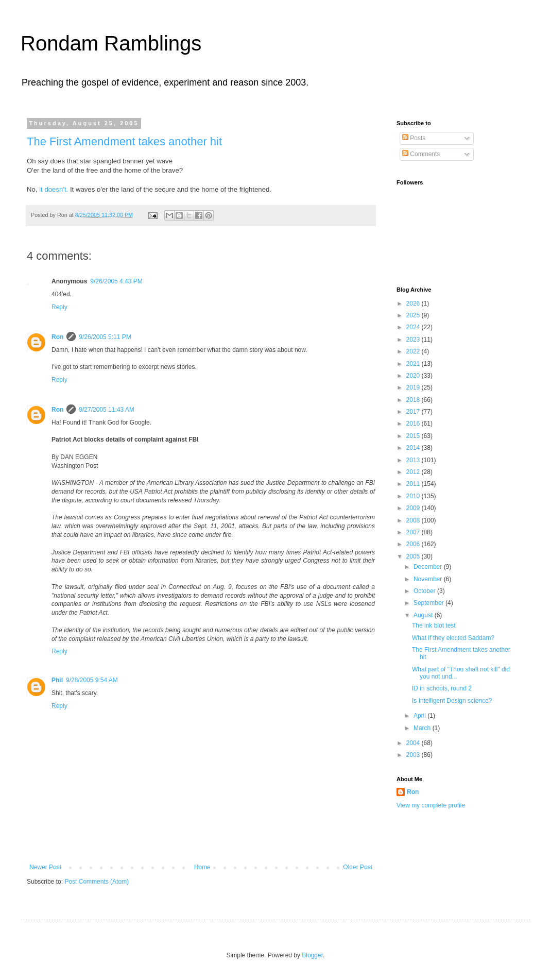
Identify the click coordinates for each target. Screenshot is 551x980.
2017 (414, 412)
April (420, 716)
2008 (414, 520)
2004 (414, 743)
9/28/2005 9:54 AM (92, 680)
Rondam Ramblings (111, 43)
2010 (414, 496)
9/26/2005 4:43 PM (116, 281)
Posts (414, 138)
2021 (414, 364)
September (429, 603)
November (429, 579)
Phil (57, 680)
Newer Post (45, 867)
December (429, 567)
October (425, 591)
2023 (414, 340)
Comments (421, 154)
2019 (414, 387)
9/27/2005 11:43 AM (106, 410)
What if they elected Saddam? (453, 638)
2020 (414, 376)
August (424, 615)
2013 (414, 460)
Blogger (312, 955)
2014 (414, 448)
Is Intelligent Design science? (452, 701)
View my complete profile (431, 805)
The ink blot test (434, 626)
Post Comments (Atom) (97, 882)
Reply (59, 307)
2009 (414, 508)
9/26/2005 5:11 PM (105, 337)
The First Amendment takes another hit (124, 141)
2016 (414, 424)
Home (202, 867)
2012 (414, 472)
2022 (414, 351)
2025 (414, 315)
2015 (414, 436)
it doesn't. (54, 189)
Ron (57, 337)
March (423, 728)
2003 (414, 755)
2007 (414, 532)
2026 (414, 303)
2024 (414, 327)
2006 (414, 544)
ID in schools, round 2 (442, 688)
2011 (414, 484)
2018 (414, 400)
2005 (414, 556)
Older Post (358, 867)
